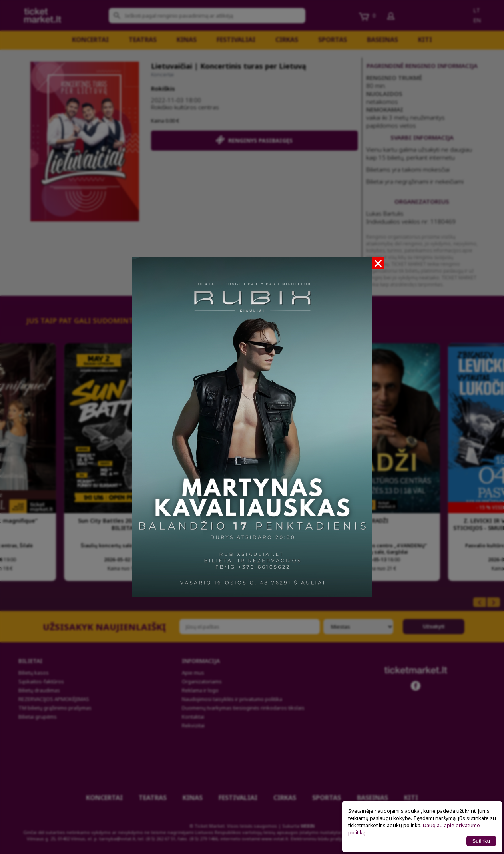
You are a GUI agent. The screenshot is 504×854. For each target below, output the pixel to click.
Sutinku (481, 841)
